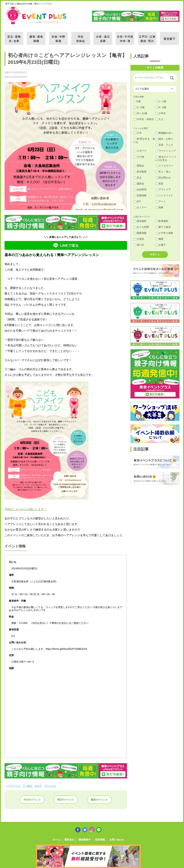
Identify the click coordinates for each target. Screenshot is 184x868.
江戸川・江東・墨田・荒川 (147, 36)
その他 (139, 157)
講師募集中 (85, 840)
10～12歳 (141, 113)
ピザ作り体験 (164, 233)
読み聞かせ (163, 178)
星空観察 (140, 172)
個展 (160, 207)
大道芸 (139, 239)
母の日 (139, 245)
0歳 (137, 101)
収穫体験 (140, 195)
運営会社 (69, 840)
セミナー (140, 207)
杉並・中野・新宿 (58, 36)
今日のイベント (32, 800)
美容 (160, 184)
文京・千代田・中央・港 (125, 36)
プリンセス (50, 786)
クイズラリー (164, 166)
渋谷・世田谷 (81, 36)
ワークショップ (166, 151)
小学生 (161, 113)
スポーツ (140, 151)
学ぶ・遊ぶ (163, 172)
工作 (138, 133)
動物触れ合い (164, 133)
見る (138, 178)
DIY (137, 201)
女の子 (38, 786)
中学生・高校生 (144, 119)
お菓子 (161, 245)
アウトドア (163, 189)
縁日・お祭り (164, 139)
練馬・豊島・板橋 (36, 36)
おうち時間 (141, 227)
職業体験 (140, 233)
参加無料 (140, 221)
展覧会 (139, 166)
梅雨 (160, 239)
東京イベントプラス (36, 15)
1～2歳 (161, 101)
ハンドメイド (164, 195)
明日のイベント (66, 800)
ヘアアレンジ (13, 786)
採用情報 (100, 840)
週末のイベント (99, 800)
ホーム (56, 840)
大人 (160, 119)
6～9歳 (161, 107)
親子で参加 (163, 227)
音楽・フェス (164, 145)
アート (161, 201)
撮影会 (139, 184)
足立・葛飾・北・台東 (14, 36)
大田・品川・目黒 (103, 36)
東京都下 (169, 36)
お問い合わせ (117, 840)
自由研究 (140, 189)
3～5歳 (139, 107)
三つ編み (28, 786)
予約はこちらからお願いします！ (26, 509)
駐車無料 (162, 221)
